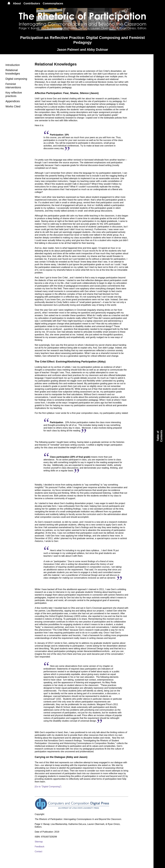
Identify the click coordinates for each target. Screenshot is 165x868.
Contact (38, 851)
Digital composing (16, 79)
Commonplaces (53, 3)
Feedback (39, 847)
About (17, 3)
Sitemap (39, 842)
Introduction (13, 65)
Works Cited (13, 106)
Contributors (32, 3)
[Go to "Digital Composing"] (48, 787)
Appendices (13, 101)
